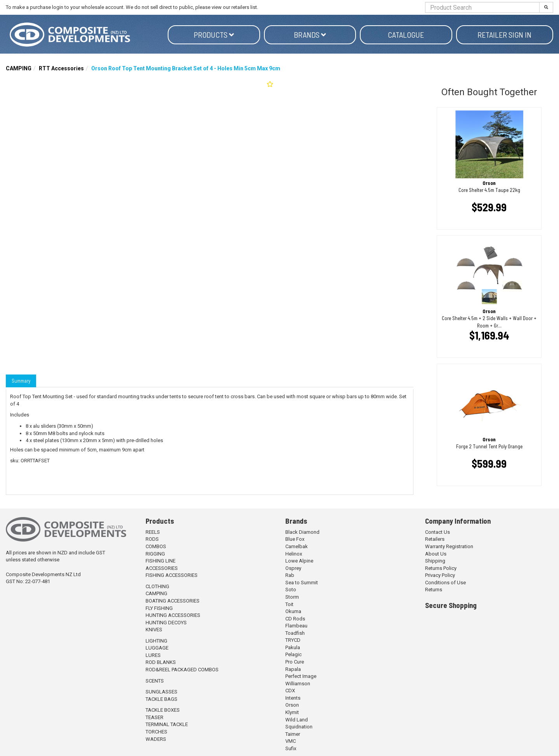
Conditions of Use (445, 583)
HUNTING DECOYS (166, 623)
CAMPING (19, 68)
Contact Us (437, 532)
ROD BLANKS (161, 662)
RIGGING (155, 554)
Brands (310, 35)
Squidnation (299, 727)
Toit (289, 604)
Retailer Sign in (504, 35)
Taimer (293, 734)
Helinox (294, 554)
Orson (292, 705)
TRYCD (293, 640)
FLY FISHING (159, 608)
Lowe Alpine (299, 561)
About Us (436, 554)
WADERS (156, 739)
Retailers (435, 539)
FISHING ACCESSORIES (172, 575)
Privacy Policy (440, 575)
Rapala (293, 669)
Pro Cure (295, 662)
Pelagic (293, 654)
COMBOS (156, 546)
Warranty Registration (449, 546)
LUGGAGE (157, 648)
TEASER (155, 717)
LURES (153, 655)
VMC (291, 741)
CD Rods (295, 619)
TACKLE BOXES (163, 710)
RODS (152, 539)
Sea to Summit (302, 583)
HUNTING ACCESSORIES (173, 615)
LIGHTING (156, 641)
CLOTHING (157, 586)
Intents (293, 698)
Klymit (292, 712)
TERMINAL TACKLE (167, 724)
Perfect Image (301, 676)
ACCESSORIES (162, 568)
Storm (292, 597)
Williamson (298, 684)
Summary (21, 381)
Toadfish (295, 633)
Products (214, 35)
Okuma (293, 611)
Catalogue (406, 35)
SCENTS (155, 681)
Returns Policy (441, 568)
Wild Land (297, 720)
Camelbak (297, 546)
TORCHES (156, 732)
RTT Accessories (61, 68)
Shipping (435, 561)
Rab (290, 575)
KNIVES (154, 630)
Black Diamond (302, 532)
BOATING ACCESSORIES (173, 601)
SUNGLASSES (161, 692)
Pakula (293, 647)
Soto (291, 590)
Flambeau (296, 626)
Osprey (293, 568)
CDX (290, 691)
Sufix (291, 748)
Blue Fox (295, 539)
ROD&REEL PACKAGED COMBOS (182, 670)
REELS (153, 532)
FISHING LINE (161, 561)
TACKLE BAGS (161, 699)
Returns (434, 590)
